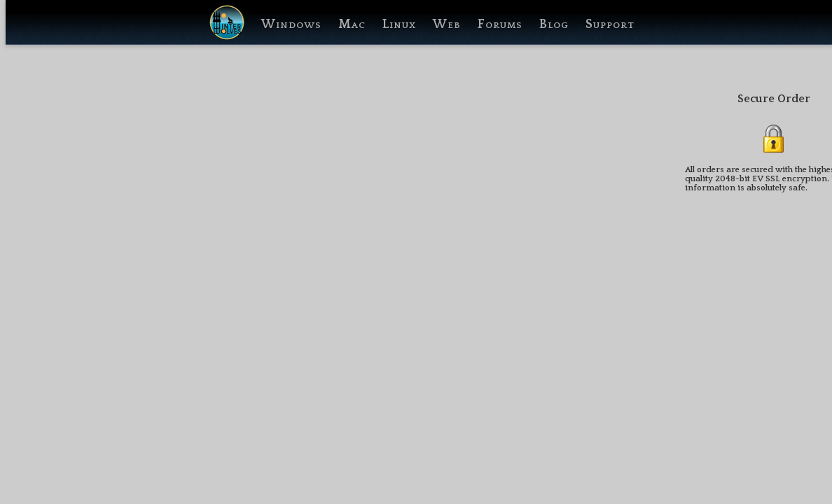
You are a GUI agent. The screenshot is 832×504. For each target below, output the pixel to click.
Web (447, 24)
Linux (399, 24)
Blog (554, 24)
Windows (291, 24)
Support (610, 24)
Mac (352, 24)
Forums (500, 24)
